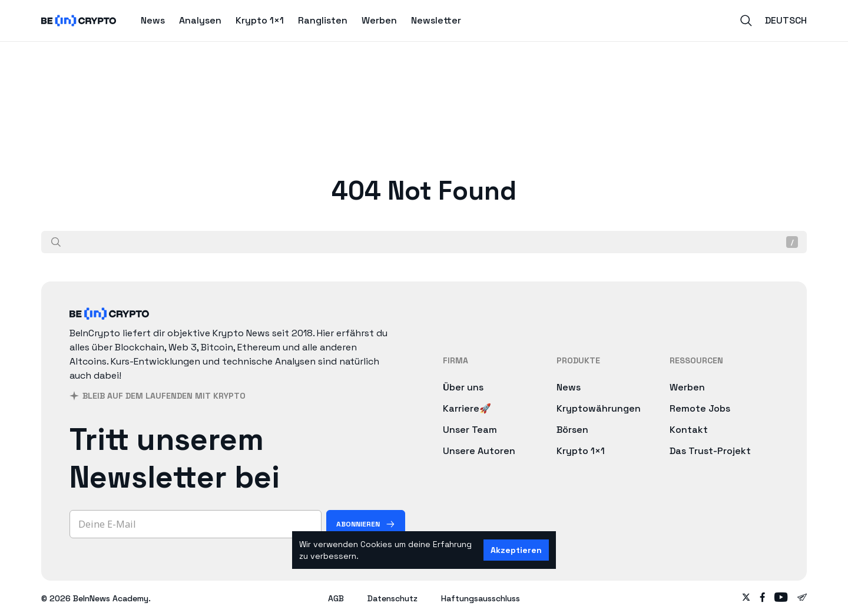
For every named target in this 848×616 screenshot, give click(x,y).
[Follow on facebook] (763, 598)
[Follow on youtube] (781, 598)
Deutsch (786, 20)
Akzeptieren (516, 550)
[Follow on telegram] (802, 598)
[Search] (746, 21)
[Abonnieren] (366, 524)
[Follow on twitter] (746, 598)
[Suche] (56, 242)
